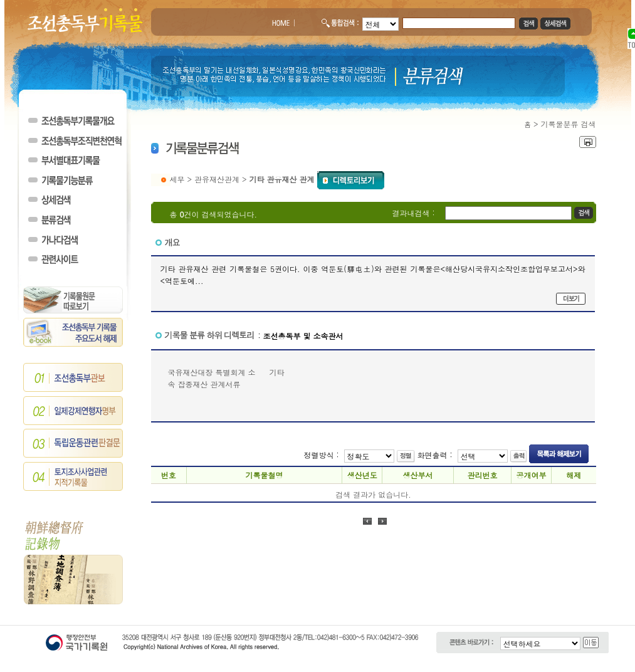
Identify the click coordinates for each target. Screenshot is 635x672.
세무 (177, 179)
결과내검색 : (414, 213)
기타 (277, 372)
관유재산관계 (217, 179)
